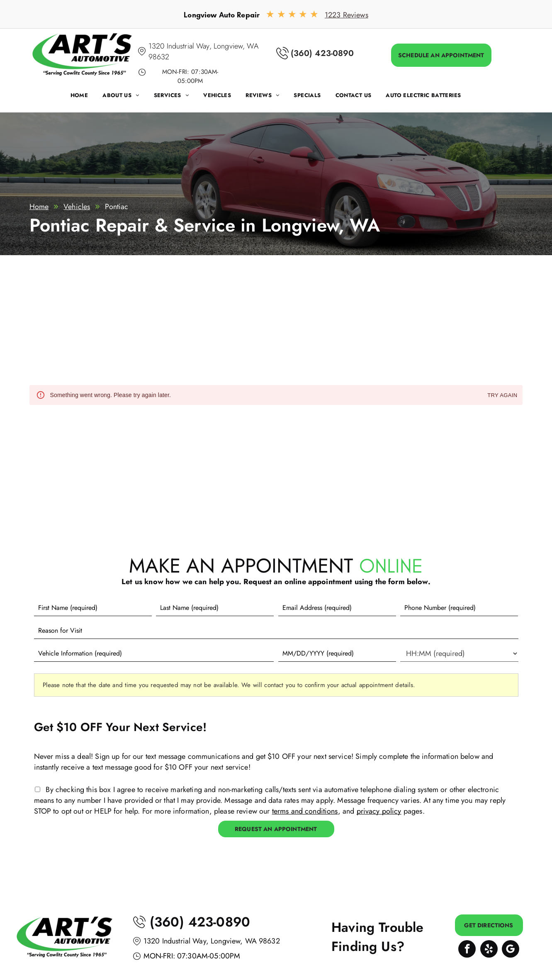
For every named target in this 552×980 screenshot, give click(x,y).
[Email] (337, 608)
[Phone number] (459, 608)
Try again (502, 396)
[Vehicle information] (154, 653)
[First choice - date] (337, 653)
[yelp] (489, 950)
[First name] (93, 608)
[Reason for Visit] (276, 631)
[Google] (511, 950)
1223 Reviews (347, 15)
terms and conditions (305, 811)
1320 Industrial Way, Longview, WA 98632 (212, 941)
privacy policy (379, 811)
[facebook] (467, 950)
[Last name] (215, 608)
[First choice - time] (459, 653)
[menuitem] (87, 97)
